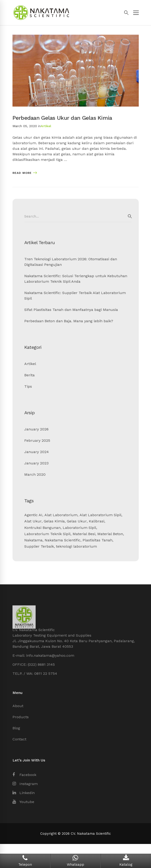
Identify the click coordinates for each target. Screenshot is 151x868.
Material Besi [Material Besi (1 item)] (84, 534)
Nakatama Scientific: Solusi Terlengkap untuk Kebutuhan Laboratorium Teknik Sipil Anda (76, 279)
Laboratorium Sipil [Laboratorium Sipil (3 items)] (79, 528)
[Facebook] (24, 775)
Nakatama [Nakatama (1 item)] (33, 540)
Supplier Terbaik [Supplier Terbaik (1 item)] (39, 546)
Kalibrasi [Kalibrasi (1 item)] (97, 521)
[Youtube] (23, 802)
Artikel (46, 126)
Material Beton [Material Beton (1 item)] (110, 534)
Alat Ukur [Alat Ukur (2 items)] (33, 521)
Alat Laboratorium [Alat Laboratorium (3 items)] (61, 515)
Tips (28, 386)
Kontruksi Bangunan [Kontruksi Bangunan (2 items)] (42, 528)
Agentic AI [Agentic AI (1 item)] (33, 515)
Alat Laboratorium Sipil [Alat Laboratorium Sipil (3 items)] (100, 515)
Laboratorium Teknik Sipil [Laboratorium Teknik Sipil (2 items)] (47, 534)
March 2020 (35, 474)
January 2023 (36, 463)
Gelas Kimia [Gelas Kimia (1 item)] (54, 521)
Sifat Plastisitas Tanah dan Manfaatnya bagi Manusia (71, 310)
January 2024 (37, 452)
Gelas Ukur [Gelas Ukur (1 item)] (77, 521)
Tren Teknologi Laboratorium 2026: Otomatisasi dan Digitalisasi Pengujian (71, 262)
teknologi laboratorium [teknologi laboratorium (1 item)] (76, 546)
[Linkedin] (24, 793)
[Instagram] (25, 784)
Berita (29, 375)
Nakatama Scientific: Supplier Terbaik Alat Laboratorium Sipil (75, 296)
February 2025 (37, 440)
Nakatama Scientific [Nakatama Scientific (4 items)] (63, 540)
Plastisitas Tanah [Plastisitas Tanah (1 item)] (97, 540)
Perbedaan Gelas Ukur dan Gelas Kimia (62, 118)
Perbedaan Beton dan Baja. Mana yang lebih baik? (69, 321)
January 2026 (36, 429)
